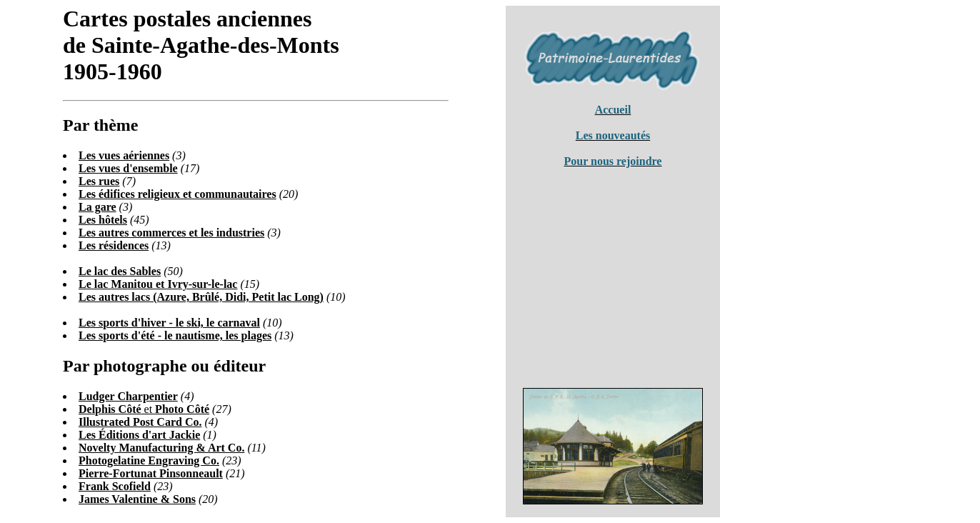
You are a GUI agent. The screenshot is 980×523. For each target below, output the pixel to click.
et (144, 409)
